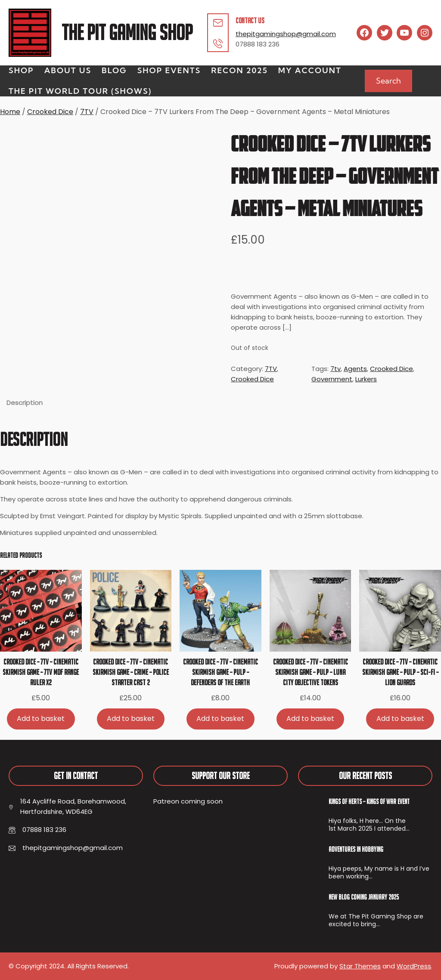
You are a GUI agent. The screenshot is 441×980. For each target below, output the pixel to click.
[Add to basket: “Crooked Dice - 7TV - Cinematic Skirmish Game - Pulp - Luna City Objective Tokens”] (311, 719)
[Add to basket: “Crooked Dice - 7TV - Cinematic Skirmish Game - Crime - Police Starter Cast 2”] (131, 719)
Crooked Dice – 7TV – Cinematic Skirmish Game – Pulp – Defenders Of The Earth (220, 672)
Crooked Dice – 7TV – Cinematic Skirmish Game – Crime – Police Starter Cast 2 (131, 672)
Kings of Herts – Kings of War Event (369, 801)
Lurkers (366, 379)
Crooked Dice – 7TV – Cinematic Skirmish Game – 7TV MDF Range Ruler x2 (41, 672)
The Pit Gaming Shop (127, 32)
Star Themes (360, 966)
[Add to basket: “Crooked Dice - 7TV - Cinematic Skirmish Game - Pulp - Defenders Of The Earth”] (220, 719)
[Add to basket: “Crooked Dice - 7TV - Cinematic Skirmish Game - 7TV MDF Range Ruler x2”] (41, 719)
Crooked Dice (50, 112)
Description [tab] (25, 403)
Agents (355, 369)
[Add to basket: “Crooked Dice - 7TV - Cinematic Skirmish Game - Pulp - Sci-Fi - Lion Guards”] (400, 719)
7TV (87, 112)
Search (388, 81)
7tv (335, 369)
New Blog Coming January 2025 (364, 897)
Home (10, 112)
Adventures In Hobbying (356, 849)
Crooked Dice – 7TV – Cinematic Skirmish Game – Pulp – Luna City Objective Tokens (311, 672)
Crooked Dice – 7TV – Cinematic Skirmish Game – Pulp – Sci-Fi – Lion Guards (400, 672)
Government (332, 379)
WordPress (414, 966)
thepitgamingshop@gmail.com (286, 34)
